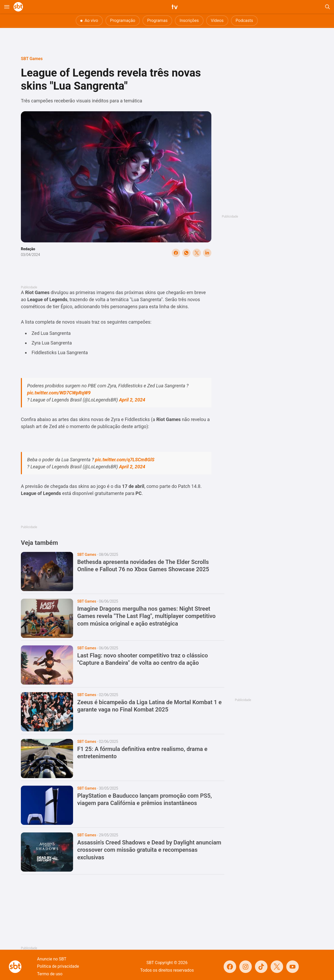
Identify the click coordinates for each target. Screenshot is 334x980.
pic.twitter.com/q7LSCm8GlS (125, 460)
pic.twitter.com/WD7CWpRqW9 (59, 393)
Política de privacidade (58, 966)
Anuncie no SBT (52, 959)
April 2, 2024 (132, 400)
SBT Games (32, 59)
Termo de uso (50, 974)
